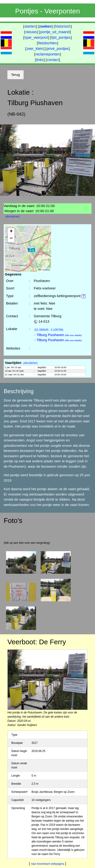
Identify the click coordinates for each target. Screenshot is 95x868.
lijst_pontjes (61, 37)
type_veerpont (36, 37)
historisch (63, 26)
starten (30, 26)
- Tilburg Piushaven (58, 335)
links (40, 60)
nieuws (31, 32)
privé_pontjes (58, 49)
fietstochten (48, 43)
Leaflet (44, 270)
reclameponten (48, 54)
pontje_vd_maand (55, 32)
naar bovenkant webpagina (47, 864)
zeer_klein (35, 49)
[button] (32, 250)
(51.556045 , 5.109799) (49, 330)
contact (53, 60)
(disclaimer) (12, 217)
